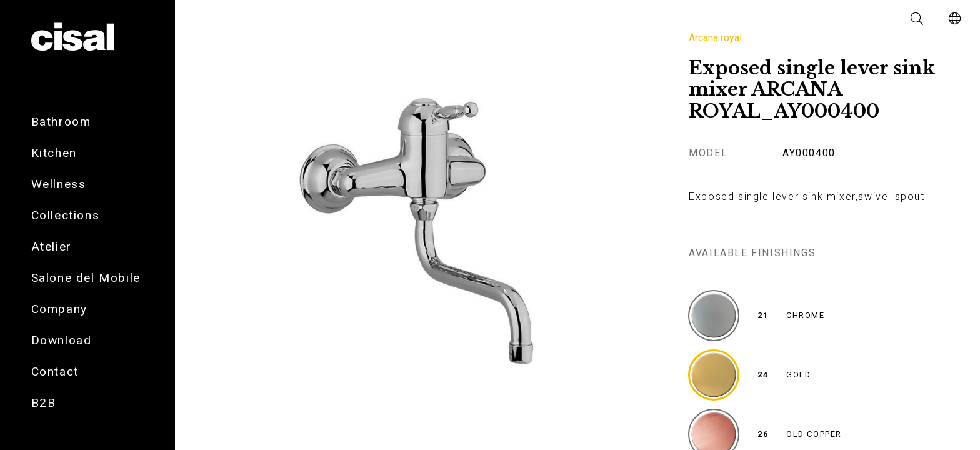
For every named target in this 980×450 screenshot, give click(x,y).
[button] (917, 19)
